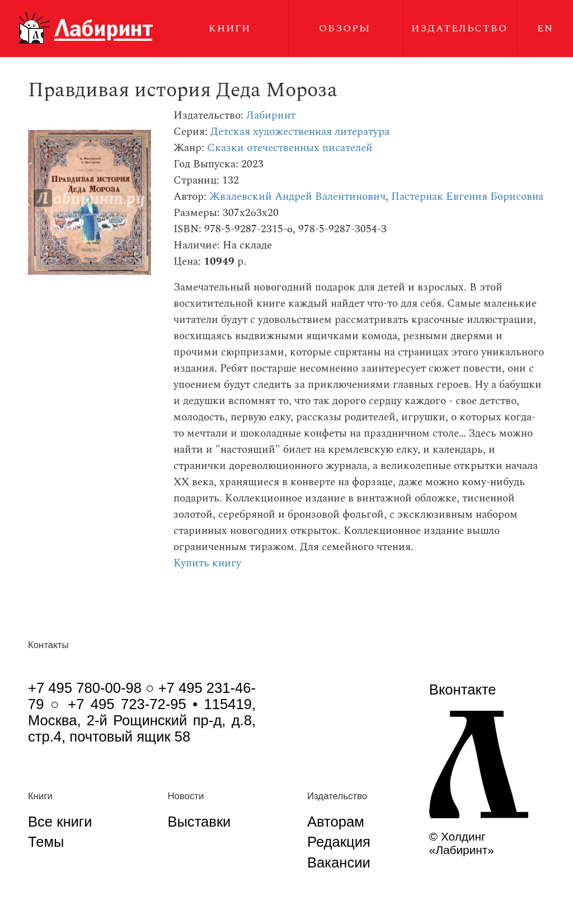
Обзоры (345, 28)
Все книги (60, 822)
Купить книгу (207, 563)
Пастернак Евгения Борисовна (467, 197)
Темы (46, 842)
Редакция (339, 842)
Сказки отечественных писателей (290, 148)
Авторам (336, 822)
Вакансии (339, 862)
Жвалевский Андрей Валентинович (297, 197)
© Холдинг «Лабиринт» (462, 843)
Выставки (199, 822)
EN (545, 28)
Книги (230, 28)
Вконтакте (463, 690)
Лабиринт (271, 116)
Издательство (459, 28)
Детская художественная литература (300, 132)
